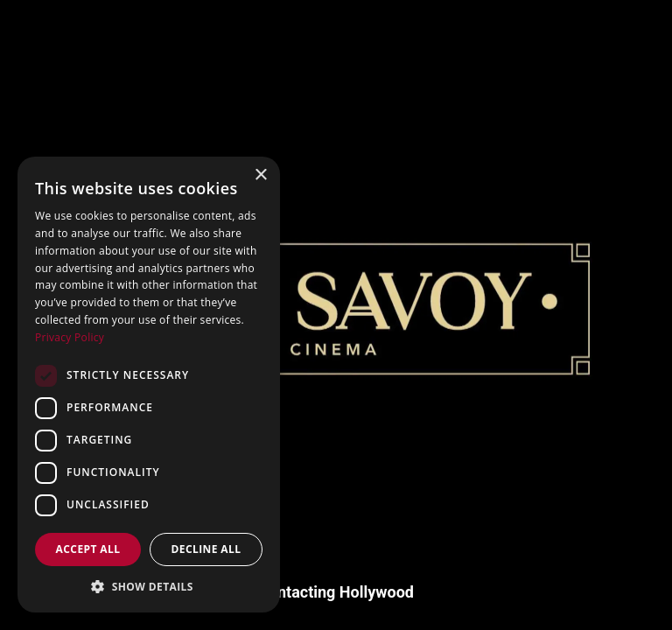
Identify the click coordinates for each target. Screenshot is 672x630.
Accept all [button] (88, 549)
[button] (149, 586)
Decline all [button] (206, 549)
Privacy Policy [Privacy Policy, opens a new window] (70, 337)
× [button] (260, 175)
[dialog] (149, 385)
